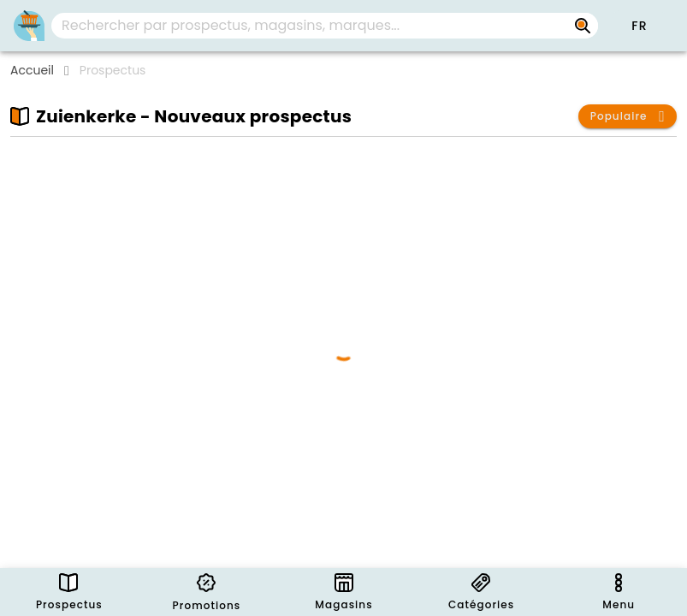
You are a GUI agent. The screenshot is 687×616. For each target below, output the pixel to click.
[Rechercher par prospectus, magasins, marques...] (583, 26)
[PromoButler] (29, 26)
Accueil (32, 70)
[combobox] (325, 26)
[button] (639, 26)
